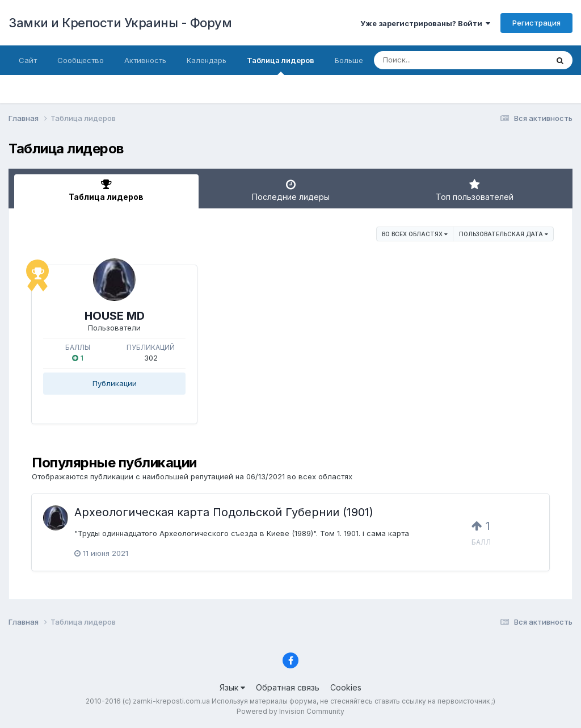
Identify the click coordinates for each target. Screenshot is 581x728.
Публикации (115, 383)
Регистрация (536, 23)
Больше (349, 60)
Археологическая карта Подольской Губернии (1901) (224, 512)
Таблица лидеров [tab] (106, 190)
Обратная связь (288, 687)
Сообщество (81, 60)
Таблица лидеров (281, 65)
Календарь (207, 60)
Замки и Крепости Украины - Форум (120, 23)
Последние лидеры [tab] (291, 190)
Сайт (28, 60)
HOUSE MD (115, 316)
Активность (145, 60)
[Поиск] (439, 60)
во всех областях (415, 234)
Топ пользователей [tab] (475, 190)
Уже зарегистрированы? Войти (425, 23)
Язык (232, 687)
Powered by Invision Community (290, 711)
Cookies (346, 687)
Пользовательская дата (504, 234)
